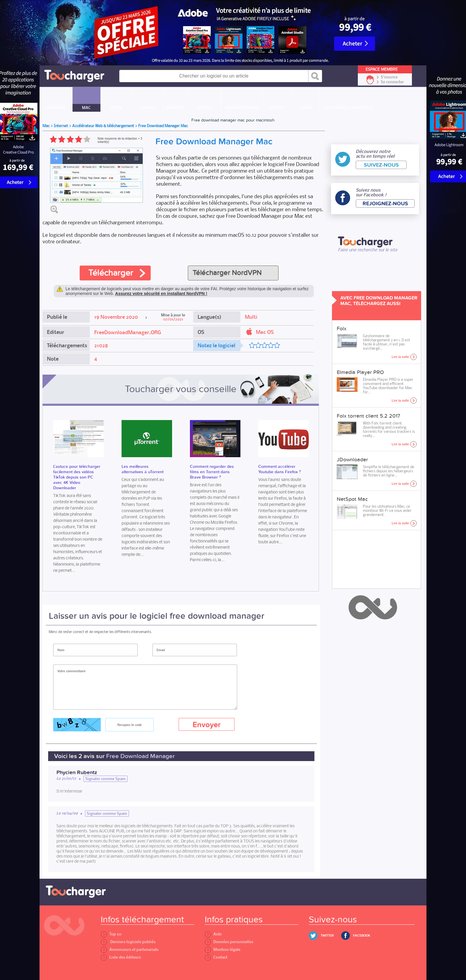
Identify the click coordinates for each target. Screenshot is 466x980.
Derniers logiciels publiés (128, 942)
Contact (216, 957)
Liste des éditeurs (121, 957)
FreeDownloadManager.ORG (128, 332)
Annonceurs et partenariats (130, 950)
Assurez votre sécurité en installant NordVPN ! (161, 293)
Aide (213, 934)
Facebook (362, 936)
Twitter (327, 936)
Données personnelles (229, 942)
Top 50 (111, 934)
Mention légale (223, 950)
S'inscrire (389, 77)
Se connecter (392, 82)
